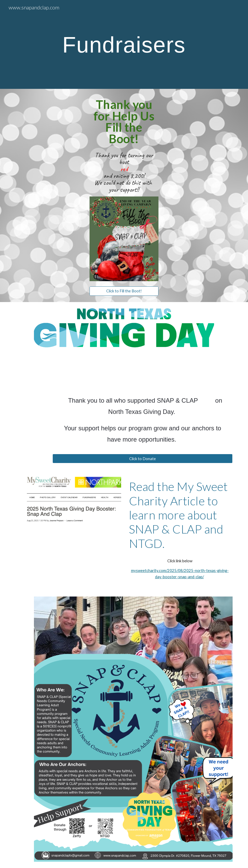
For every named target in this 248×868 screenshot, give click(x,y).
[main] (124, 44)
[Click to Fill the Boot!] (124, 291)
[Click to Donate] (143, 459)
